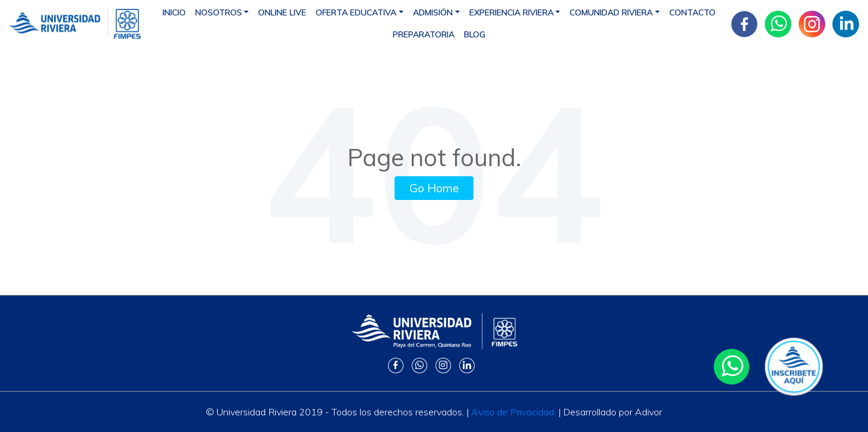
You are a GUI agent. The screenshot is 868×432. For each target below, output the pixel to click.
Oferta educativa (356, 12)
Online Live (282, 12)
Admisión (433, 12)
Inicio (174, 12)
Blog (475, 34)
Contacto (692, 12)
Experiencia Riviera (511, 12)
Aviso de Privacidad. (514, 412)
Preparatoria (424, 34)
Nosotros (219, 12)
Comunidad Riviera (611, 12)
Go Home (434, 188)
